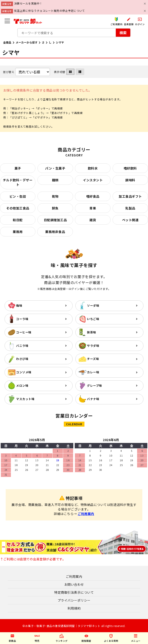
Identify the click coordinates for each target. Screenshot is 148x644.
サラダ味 (93, 346)
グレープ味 (95, 385)
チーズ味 (93, 359)
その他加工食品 (18, 208)
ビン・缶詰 (18, 196)
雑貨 (93, 220)
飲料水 (93, 168)
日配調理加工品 (55, 220)
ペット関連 (130, 220)
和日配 (18, 220)
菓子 (18, 168)
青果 (93, 208)
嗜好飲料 (130, 168)
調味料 (130, 180)
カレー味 (93, 372)
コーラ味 (22, 319)
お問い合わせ (74, 584)
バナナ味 (93, 399)
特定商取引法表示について (74, 592)
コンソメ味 (24, 372)
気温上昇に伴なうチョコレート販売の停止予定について (50, 11)
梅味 (19, 305)
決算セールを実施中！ (28, 3)
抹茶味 (92, 332)
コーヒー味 (24, 332)
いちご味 (93, 319)
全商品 (7, 42)
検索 (123, 32)
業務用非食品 (55, 232)
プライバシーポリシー (74, 600)
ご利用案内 (86, 514)
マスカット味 (25, 399)
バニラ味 (22, 346)
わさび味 (22, 359)
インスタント (93, 180)
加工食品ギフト (130, 196)
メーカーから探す (27, 42)
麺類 (55, 180)
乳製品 (130, 208)
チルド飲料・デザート (18, 182)
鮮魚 (55, 208)
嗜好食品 (93, 196)
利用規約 (74, 608)
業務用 (18, 232)
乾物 (55, 196)
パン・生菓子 (55, 168)
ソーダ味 (93, 305)
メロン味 (22, 385)
